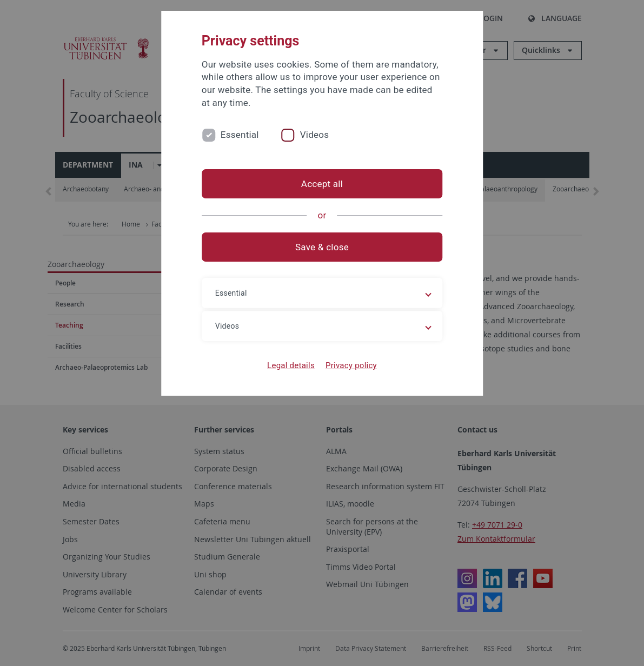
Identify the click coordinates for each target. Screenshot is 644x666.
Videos (315, 135)
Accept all (322, 184)
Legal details (291, 365)
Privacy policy (351, 365)
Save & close (322, 247)
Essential (240, 135)
